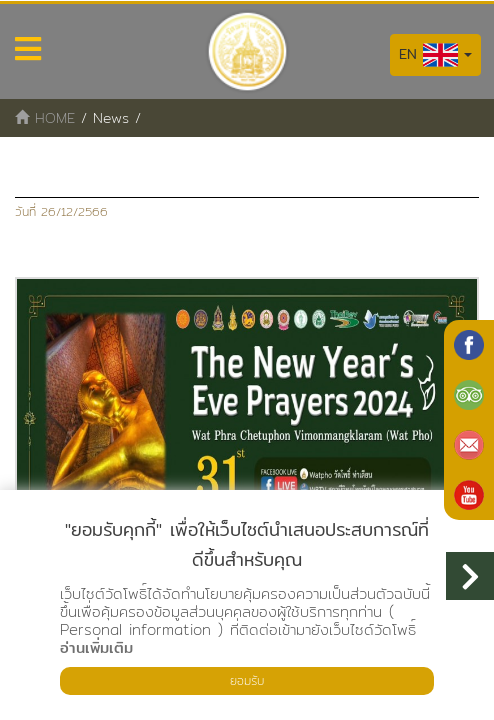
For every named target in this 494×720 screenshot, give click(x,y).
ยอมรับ (247, 680)
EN (435, 55)
